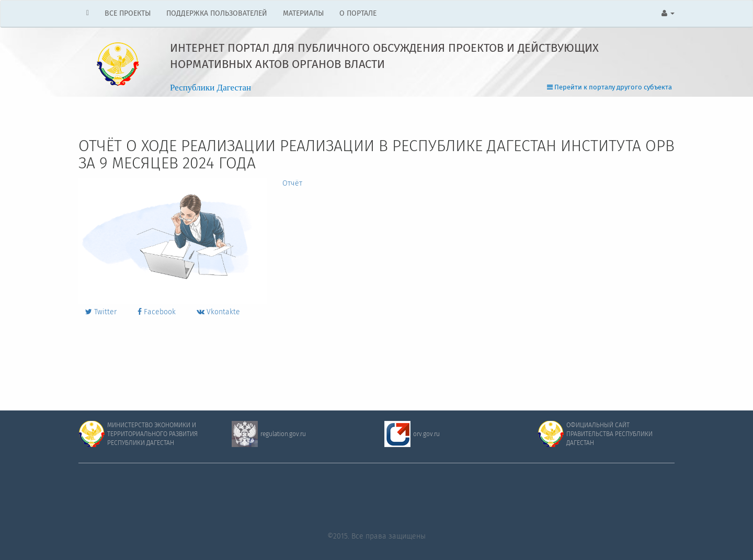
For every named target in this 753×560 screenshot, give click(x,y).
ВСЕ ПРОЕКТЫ (128, 14)
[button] (668, 14)
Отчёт (292, 184)
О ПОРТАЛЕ (358, 14)
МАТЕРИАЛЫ (303, 14)
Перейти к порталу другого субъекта (609, 88)
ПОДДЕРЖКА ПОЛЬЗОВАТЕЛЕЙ (217, 14)
